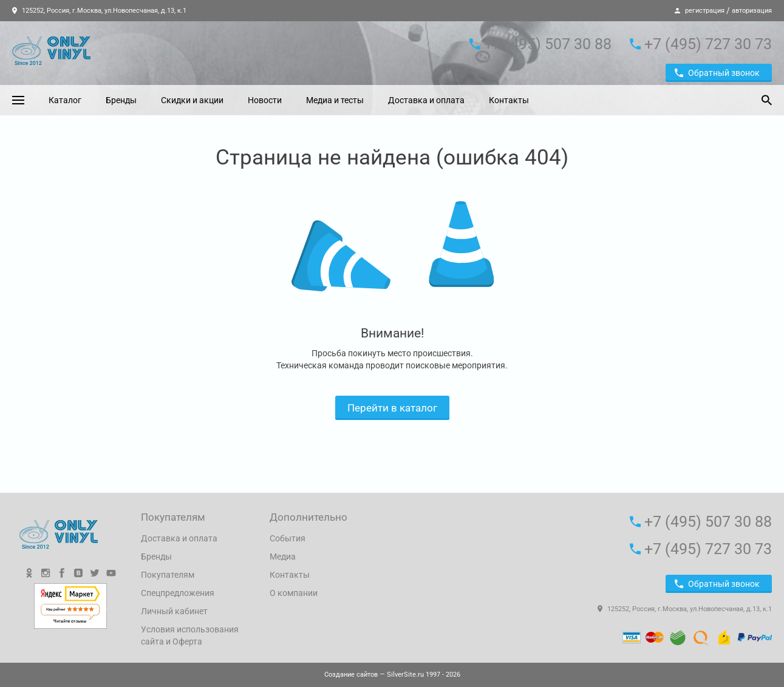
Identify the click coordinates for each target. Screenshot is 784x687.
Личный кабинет (174, 611)
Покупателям (168, 575)
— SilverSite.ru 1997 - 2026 (392, 675)
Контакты (509, 100)
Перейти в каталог (392, 408)
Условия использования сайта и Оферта (190, 635)
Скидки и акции (192, 100)
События (288, 538)
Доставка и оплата (426, 100)
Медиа (283, 557)
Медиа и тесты (335, 100)
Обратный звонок (717, 73)
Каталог (65, 100)
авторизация (752, 11)
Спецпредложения (178, 593)
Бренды (121, 100)
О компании (294, 593)
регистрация (705, 11)
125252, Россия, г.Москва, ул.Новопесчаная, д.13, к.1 (99, 11)
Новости (265, 100)
